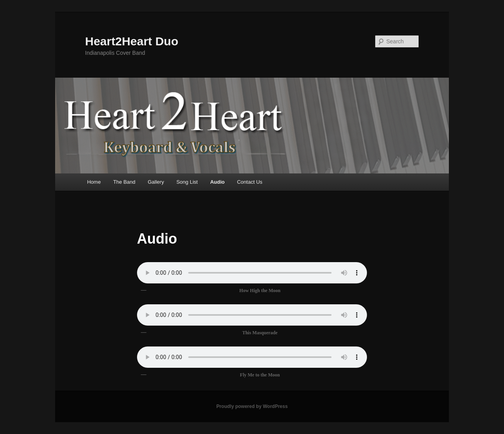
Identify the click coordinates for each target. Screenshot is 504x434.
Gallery (156, 182)
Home (94, 182)
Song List (187, 182)
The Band (124, 182)
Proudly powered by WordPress (252, 406)
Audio (218, 182)
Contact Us (250, 182)
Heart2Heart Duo (132, 41)
